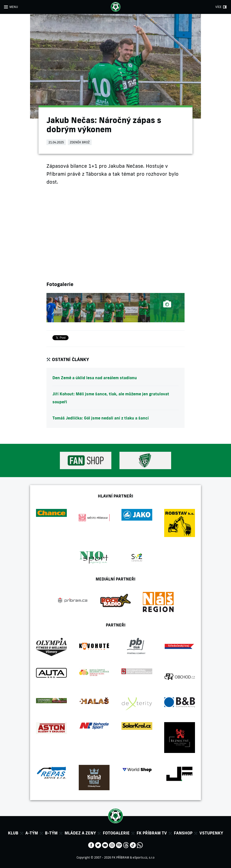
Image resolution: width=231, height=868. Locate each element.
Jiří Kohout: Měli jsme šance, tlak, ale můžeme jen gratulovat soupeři (111, 398)
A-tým (32, 833)
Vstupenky (211, 833)
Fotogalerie (116, 833)
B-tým (51, 833)
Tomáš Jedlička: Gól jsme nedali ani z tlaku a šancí (101, 418)
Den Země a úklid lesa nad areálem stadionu (95, 378)
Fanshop (183, 833)
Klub (13, 833)
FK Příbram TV (152, 833)
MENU (14, 7)
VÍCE (218, 7)
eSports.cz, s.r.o (144, 857)
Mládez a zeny (80, 833)
